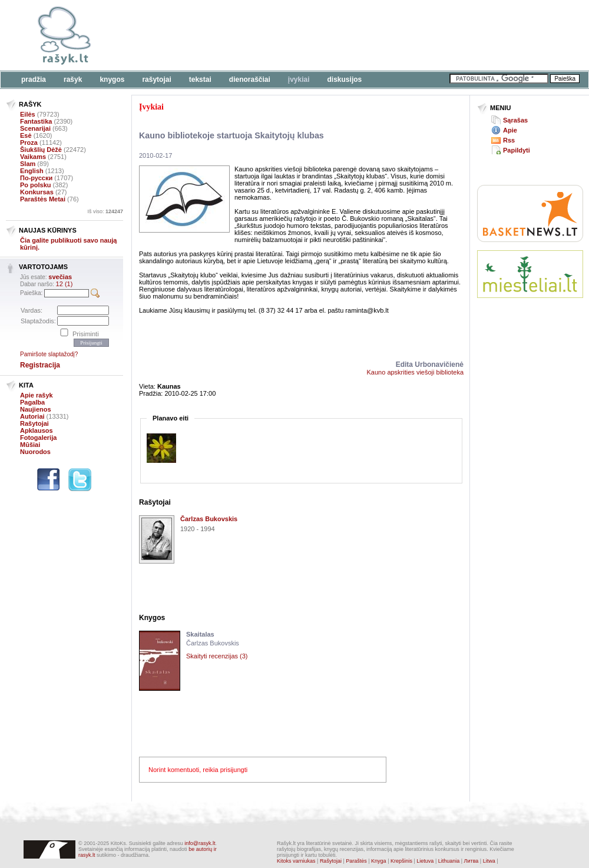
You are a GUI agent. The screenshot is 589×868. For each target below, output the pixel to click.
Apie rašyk (37, 395)
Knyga (379, 861)
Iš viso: (105, 211)
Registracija (40, 365)
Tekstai (200, 79)
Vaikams (33, 157)
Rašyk (73, 79)
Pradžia (34, 79)
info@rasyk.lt (200, 843)
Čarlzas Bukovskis (209, 519)
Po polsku (36, 185)
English (32, 171)
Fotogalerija (38, 438)
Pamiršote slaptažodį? (49, 354)
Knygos (112, 79)
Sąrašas (515, 120)
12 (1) (64, 284)
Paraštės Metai (43, 199)
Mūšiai (30, 445)
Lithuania (449, 861)
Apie (510, 130)
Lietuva (425, 861)
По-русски (36, 178)
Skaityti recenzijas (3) (217, 656)
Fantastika (36, 121)
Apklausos (37, 430)
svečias (60, 277)
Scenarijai (35, 128)
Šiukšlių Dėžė (41, 150)
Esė (26, 135)
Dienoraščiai (250, 79)
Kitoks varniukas (296, 861)
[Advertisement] (530, 350)
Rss (509, 140)
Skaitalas (200, 634)
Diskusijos (345, 79)
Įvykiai (299, 79)
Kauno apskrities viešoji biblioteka (415, 372)
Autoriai (32, 416)
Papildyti (517, 150)
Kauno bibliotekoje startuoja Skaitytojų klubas (231, 135)
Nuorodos (35, 452)
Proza (29, 143)
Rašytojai (156, 79)
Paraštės (356, 861)
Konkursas (37, 192)
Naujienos (36, 409)
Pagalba (32, 402)
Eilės (28, 114)
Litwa (489, 861)
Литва (471, 861)
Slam (28, 164)
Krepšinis (401, 861)
